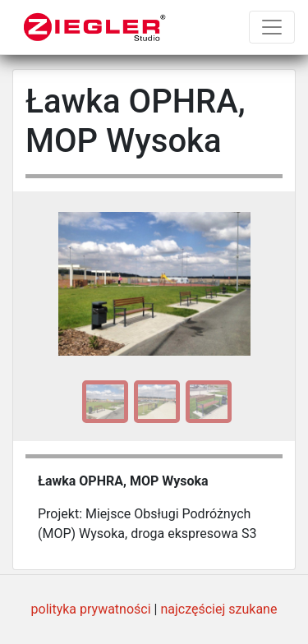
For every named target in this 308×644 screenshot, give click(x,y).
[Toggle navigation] (272, 27)
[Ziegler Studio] (95, 27)
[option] (102, 402)
